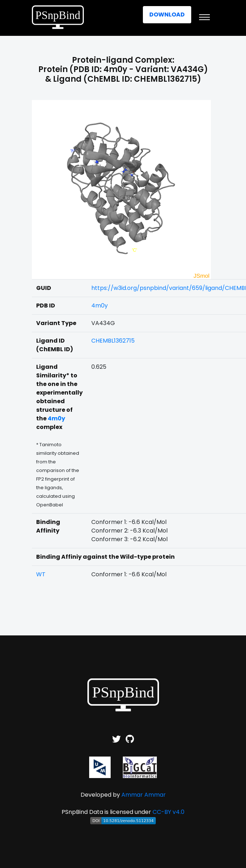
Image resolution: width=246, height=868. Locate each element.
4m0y (100, 306)
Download (167, 15)
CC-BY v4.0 (168, 812)
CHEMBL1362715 (113, 341)
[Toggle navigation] (204, 17)
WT (41, 574)
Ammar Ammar (144, 795)
